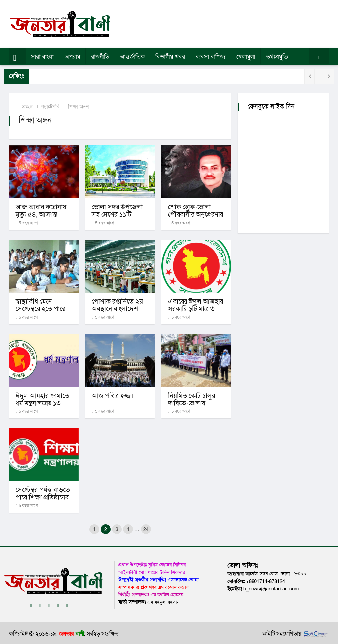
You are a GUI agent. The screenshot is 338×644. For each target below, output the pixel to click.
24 (146, 529)
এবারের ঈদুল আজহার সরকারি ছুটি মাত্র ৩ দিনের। (196, 309)
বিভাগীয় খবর (170, 57)
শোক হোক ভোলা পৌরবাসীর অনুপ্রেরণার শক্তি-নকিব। (196, 215)
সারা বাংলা (42, 57)
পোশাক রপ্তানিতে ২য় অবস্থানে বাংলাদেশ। (117, 305)
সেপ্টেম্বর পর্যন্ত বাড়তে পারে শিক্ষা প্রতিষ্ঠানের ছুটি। (43, 497)
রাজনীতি (100, 57)
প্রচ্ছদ (26, 107)
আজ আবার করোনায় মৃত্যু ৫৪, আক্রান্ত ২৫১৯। (41, 215)
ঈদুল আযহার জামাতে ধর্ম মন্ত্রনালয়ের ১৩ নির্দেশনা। (42, 403)
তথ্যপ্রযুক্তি (277, 57)
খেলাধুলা (246, 57)
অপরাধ (72, 57)
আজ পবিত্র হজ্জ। (113, 396)
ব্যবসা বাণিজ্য (211, 57)
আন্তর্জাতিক (132, 57)
